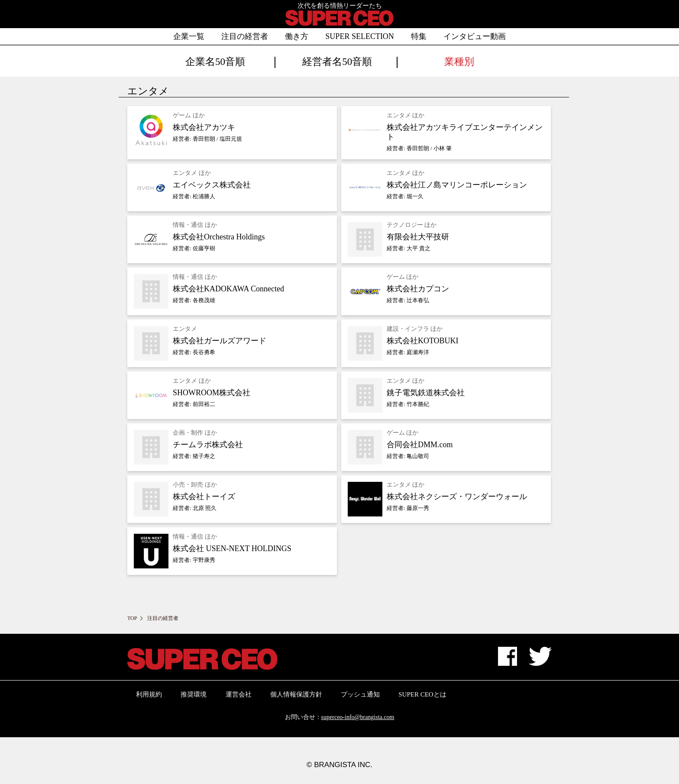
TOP (132, 618)
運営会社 (239, 694)
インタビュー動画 (475, 36)
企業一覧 (189, 36)
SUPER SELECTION (360, 36)
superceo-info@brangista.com (358, 717)
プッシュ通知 (360, 694)
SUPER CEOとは (422, 694)
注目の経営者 (245, 36)
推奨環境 (194, 694)
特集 (419, 36)
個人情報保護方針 (296, 694)
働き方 (297, 36)
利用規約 (149, 694)
